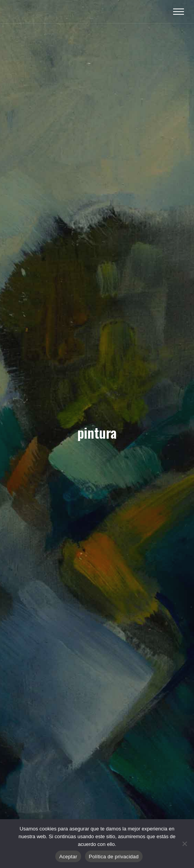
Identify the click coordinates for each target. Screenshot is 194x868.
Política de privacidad (114, 857)
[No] (184, 844)
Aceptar (68, 857)
